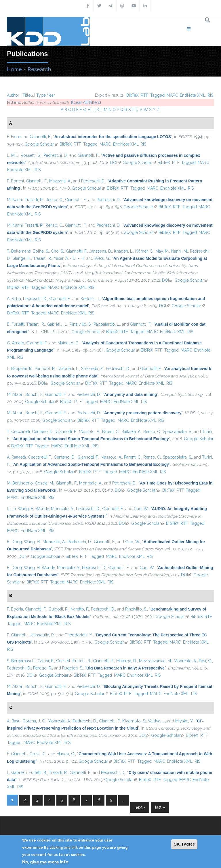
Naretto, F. (80, 609)
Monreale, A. (91, 483)
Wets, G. (102, 258)
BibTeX (133, 95)
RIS (210, 95)
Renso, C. (54, 200)
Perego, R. (43, 668)
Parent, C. (111, 432)
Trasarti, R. (34, 200)
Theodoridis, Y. (79, 635)
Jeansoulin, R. (42, 635)
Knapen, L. (124, 251)
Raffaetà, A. (131, 432)
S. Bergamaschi (21, 661)
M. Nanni (15, 200)
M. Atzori (15, 394)
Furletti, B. (82, 661)
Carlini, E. (46, 661)
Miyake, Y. (184, 721)
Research (39, 69)
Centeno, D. (43, 432)
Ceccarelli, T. (40, 457)
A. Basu (14, 721)
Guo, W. (141, 509)
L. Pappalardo (20, 369)
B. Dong (14, 542)
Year (51, 95)
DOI (115, 163)
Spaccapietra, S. (177, 432)
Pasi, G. (205, 661)
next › (140, 807)
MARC (172, 95)
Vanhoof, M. (45, 369)
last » (160, 807)
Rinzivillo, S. (81, 324)
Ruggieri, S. (73, 668)
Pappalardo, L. (107, 324)
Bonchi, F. (34, 394)
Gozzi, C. (38, 754)
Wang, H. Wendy (33, 509)
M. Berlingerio (20, 483)
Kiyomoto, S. (134, 721)
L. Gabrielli (17, 772)
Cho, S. (57, 251)
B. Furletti (16, 324)
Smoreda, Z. (93, 369)
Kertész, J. (90, 299)
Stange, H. (22, 258)
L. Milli (13, 155)
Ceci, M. (63, 661)
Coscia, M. (44, 483)
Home (14, 69)
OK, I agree (184, 844)
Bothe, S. (41, 251)
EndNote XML (193, 95)
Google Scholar (41, 144)
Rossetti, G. (31, 155)
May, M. (162, 251)
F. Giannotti (17, 635)
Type (41, 95)
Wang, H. (32, 542)
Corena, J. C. (34, 721)
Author (13, 95)
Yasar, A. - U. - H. (69, 258)
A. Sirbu (14, 299)
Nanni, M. (180, 251)
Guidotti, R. (58, 609)
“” (113, 137)
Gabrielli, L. (57, 324)
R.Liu (11, 509)
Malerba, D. (127, 661)
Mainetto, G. (68, 343)
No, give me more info (45, 862)
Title (26, 95)
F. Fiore (14, 137)
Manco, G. (66, 754)
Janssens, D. (101, 251)
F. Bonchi (15, 181)
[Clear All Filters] (86, 102)
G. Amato (16, 343)
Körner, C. (144, 251)
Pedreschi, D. (56, 155)
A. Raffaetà (16, 457)
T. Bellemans (19, 251)
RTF (144, 95)
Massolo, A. (89, 432)
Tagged (157, 95)
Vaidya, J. (157, 721)
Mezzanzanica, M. (155, 661)
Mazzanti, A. (60, 181)
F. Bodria (15, 609)
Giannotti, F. (40, 137)
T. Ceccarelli (18, 432)
